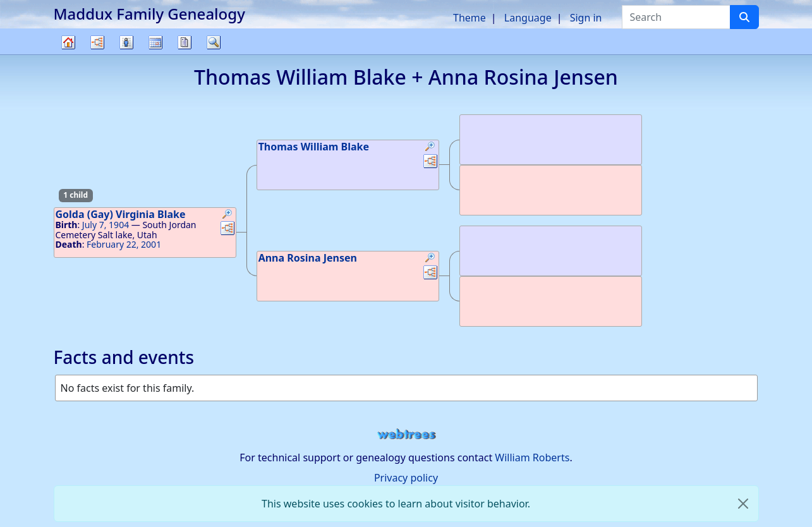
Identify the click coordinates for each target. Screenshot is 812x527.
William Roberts (532, 457)
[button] (227, 215)
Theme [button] (470, 18)
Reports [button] (185, 42)
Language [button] (528, 18)
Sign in (586, 18)
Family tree (68, 54)
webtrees (406, 434)
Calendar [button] (155, 42)
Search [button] (214, 42)
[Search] (744, 17)
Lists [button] (126, 42)
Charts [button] (97, 42)
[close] (743, 504)
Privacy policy (406, 478)
